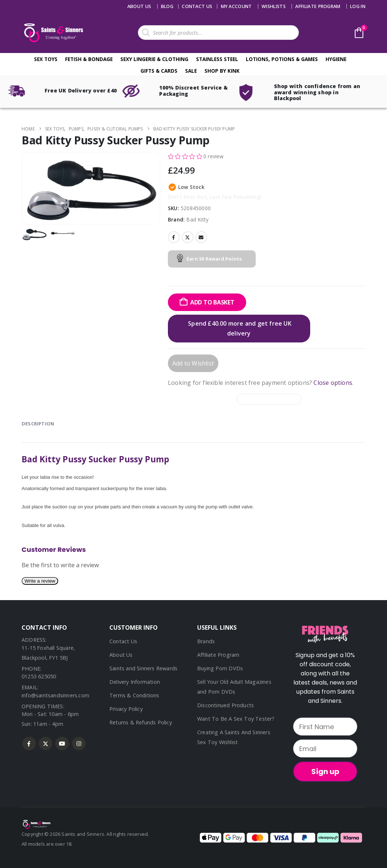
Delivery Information (135, 682)
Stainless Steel (217, 59)
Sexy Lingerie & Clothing (154, 59)
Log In (358, 6)
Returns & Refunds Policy (141, 722)
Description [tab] (38, 424)
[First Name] (325, 727)
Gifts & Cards (159, 71)
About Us (139, 6)
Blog (167, 6)
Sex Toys (46, 59)
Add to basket (212, 302)
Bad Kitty (197, 219)
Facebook (174, 237)
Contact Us (123, 641)
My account (236, 6)
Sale (191, 71)
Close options (333, 383)
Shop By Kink (222, 71)
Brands (206, 641)
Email (201, 237)
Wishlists (274, 6)
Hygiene (336, 59)
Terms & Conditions (134, 695)
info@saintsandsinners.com (55, 695)
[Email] (325, 748)
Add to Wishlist (193, 363)
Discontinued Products (226, 705)
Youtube (62, 744)
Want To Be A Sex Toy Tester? (236, 719)
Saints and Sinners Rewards (143, 668)
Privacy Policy (126, 709)
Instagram (79, 744)
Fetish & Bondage (89, 59)
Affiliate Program (318, 6)
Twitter (188, 237)
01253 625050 (39, 676)
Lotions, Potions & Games (282, 59)
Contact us (197, 6)
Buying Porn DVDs (220, 668)
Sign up (325, 772)
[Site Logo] (53, 33)
